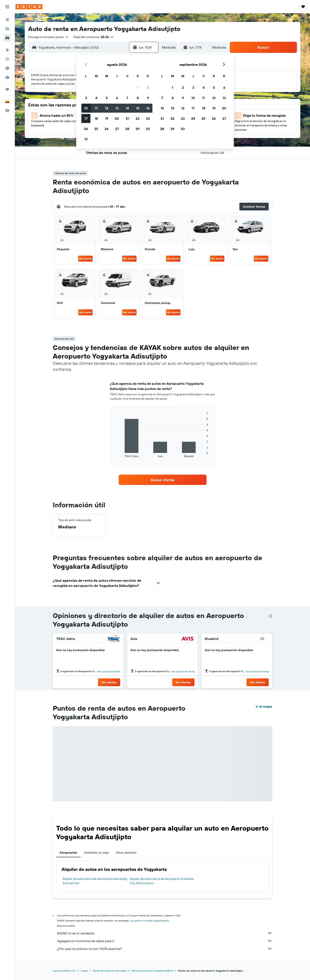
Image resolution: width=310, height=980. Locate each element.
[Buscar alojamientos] (7, 29)
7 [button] (127, 98)
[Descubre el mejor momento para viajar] (7, 68)
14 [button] (127, 108)
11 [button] (96, 108)
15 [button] (138, 108)
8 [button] (138, 98)
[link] (163, 480)
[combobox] (48, 37)
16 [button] (148, 108)
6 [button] (117, 98)
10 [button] (86, 108)
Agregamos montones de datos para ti (165, 941)
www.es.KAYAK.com (64, 971)
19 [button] (107, 118)
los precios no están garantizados (149, 921)
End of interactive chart (115, 454)
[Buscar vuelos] (7, 20)
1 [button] (138, 87)
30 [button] (148, 129)
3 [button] (86, 98)
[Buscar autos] (7, 38)
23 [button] (148, 118)
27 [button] (117, 129)
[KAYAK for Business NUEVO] (7, 77)
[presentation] (270, 616)
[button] (7, 7)
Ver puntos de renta (108, 671)
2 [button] (148, 87)
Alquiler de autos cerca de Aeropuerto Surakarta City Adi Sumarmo (162, 881)
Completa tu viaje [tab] (96, 853)
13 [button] (117, 108)
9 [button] (148, 98)
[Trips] (7, 89)
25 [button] (96, 129)
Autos (84, 971)
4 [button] (96, 98)
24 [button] (86, 129)
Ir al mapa (264, 706)
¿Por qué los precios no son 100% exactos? (165, 949)
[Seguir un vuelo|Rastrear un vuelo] (7, 59)
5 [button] (107, 98)
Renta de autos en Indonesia (110, 971)
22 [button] (138, 118)
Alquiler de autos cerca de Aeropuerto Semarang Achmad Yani (95, 881)
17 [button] (86, 118)
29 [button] (138, 129)
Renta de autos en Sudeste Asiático (152, 971)
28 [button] (127, 129)
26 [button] (107, 129)
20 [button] (117, 118)
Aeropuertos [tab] (68, 853)
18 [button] (96, 118)
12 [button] (107, 108)
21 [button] (127, 118)
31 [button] (86, 139)
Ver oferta (85, 258)
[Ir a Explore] (7, 50)
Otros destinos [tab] (126, 853)
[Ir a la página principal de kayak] (29, 7)
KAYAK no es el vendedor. (165, 933)
